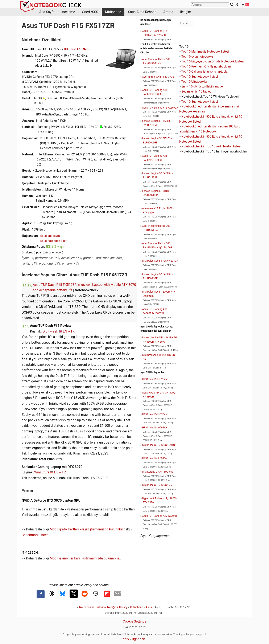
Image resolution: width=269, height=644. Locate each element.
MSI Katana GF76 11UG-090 (158, 472)
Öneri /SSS (90, 12)
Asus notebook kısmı (54, 241)
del (144, 639)
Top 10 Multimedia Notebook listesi (205, 52)
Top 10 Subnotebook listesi (200, 77)
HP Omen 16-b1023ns (155, 379)
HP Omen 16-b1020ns (155, 414)
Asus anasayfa (50, 236)
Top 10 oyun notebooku (197, 57)
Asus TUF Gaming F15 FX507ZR (160, 108)
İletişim (186, 12)
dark (126, 639)
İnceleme (68, 12)
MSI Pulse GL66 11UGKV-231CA (160, 261)
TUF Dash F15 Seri (76, 49)
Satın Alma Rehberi (142, 12)
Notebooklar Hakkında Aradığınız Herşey (103, 607)
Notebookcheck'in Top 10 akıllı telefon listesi (211, 146)
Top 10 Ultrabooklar (194, 82)
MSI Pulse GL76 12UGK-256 (158, 485)
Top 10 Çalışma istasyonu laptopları (205, 72)
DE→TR (60, 472)
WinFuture (42, 472)
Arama (168, 12)
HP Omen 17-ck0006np (155, 458)
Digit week (50, 331)
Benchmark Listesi (35, 535)
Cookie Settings (134, 621)
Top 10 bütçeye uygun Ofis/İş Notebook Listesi (213, 62)
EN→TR (69, 331)
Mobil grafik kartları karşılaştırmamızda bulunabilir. (88, 529)
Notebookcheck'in (194, 137)
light (136, 639)
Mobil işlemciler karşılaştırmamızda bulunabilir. (85, 558)
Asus (149, 607)
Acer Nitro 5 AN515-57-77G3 (158, 77)
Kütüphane (113, 12)
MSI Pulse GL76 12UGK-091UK (159, 445)
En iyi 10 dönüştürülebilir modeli (203, 87)
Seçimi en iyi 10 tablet (196, 92)
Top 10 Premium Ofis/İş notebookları (206, 67)
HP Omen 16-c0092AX (155, 428)
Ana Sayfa (47, 12)
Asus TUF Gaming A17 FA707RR (160, 516)
